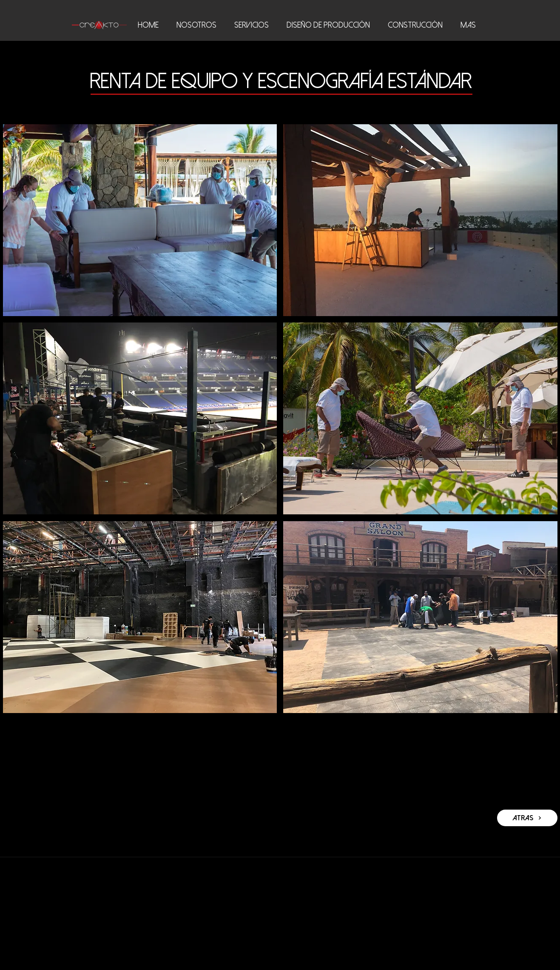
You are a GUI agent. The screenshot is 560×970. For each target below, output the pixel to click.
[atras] (527, 818)
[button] (140, 220)
